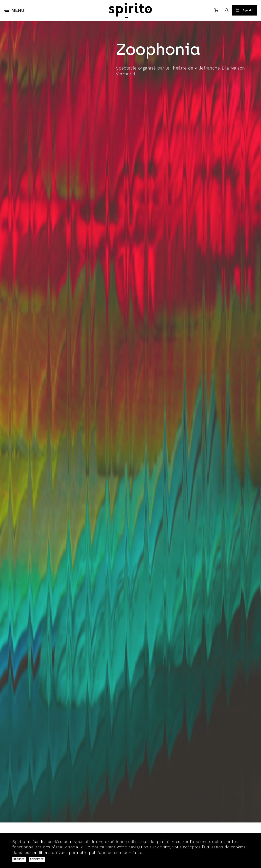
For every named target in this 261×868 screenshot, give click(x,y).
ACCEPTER (37, 859)
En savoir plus (159, 853)
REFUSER (19, 859)
